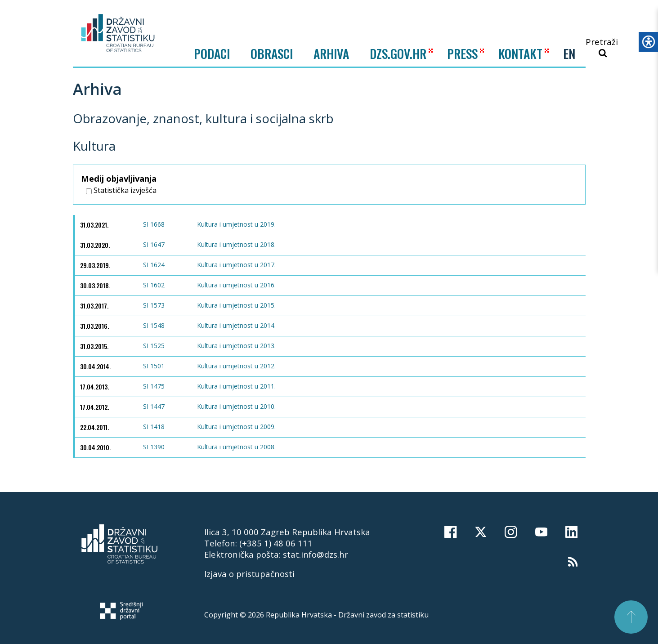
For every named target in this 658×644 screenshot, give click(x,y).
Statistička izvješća (121, 190)
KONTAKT (520, 53)
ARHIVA (331, 53)
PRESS (462, 53)
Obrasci (272, 54)
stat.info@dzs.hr (316, 554)
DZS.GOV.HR (398, 53)
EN (569, 54)
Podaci (212, 54)
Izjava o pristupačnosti (249, 574)
